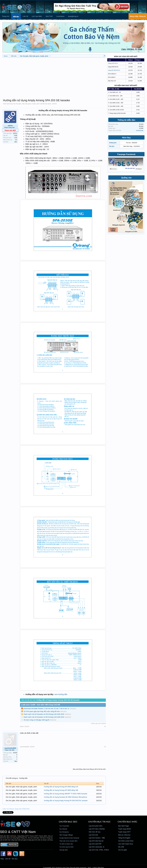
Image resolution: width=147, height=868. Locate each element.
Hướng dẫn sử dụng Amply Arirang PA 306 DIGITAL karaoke (66, 801)
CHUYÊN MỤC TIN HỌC (99, 822)
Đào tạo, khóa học (124, 835)
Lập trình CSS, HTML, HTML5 (99, 850)
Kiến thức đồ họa (95, 832)
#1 (105, 726)
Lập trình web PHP (95, 844)
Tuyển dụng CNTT (124, 832)
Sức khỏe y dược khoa (126, 841)
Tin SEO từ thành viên (66, 844)
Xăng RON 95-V (113, 63)
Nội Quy (15, 859)
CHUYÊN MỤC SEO (68, 822)
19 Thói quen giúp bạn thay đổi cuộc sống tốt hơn (42, 711)
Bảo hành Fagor (124, 826)
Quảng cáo (126, 178)
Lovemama (60, 16)
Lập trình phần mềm (96, 826)
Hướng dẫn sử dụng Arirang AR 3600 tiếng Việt (61, 790)
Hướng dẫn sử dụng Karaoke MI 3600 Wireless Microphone (66, 797)
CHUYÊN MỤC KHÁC (127, 822)
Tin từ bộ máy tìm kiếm (66, 847)
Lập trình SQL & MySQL (97, 829)
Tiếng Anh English (124, 838)
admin (49, 104)
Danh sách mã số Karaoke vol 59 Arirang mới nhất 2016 (44, 714)
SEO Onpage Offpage (66, 835)
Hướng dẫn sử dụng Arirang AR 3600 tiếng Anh (61, 787)
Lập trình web (93, 835)
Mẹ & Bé (121, 847)
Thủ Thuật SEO (64, 826)
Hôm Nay (126, 138)
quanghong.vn (73, 16)
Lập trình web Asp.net (96, 841)
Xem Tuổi (49, 16)
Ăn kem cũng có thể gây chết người (37, 720)
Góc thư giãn (122, 850)
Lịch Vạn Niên (37, 16)
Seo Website (63, 829)
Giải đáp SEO (64, 850)
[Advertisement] (54, 77)
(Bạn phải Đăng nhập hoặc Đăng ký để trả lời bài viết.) (89, 769)
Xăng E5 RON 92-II (114, 70)
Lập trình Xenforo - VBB (97, 838)
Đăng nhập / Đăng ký (138, 16)
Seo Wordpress (64, 832)
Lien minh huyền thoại (126, 844)
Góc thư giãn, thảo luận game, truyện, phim (26, 104)
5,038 (16, 135)
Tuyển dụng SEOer (125, 829)
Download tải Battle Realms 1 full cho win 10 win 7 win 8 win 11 (46, 709)
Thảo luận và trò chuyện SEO (68, 841)
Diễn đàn (16, 17)
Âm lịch (112, 146)
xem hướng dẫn (61, 694)
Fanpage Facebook (126, 154)
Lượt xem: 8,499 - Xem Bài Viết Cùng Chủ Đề (41, 705)
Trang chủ (6, 16)
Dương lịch (113, 143)
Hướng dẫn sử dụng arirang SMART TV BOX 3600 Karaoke (66, 794)
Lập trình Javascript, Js (97, 847)
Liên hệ (25, 16)
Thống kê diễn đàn (126, 120)
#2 (105, 747)
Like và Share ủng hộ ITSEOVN (16, 809)
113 (16, 140)
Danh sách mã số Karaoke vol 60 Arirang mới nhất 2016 (44, 717)
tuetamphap (140, 130)
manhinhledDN (10, 748)
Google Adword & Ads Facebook (69, 838)
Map (2, 859)
